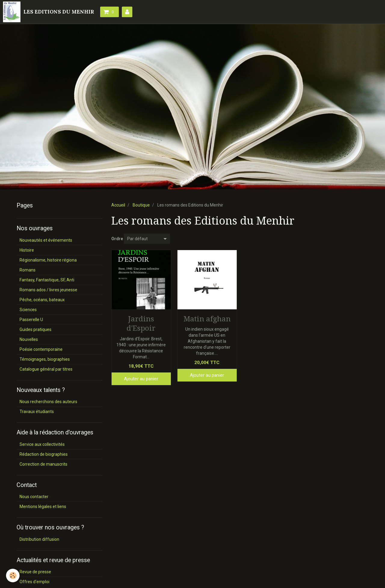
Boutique (141, 205)
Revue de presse (35, 572)
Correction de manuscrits (43, 464)
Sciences (28, 310)
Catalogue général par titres (46, 369)
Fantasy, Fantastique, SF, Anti (47, 280)
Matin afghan (207, 319)
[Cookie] (13, 576)
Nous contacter (34, 497)
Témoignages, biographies (45, 359)
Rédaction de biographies (44, 454)
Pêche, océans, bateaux (42, 300)
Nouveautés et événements (46, 240)
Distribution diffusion (39, 539)
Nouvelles (29, 339)
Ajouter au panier (141, 379)
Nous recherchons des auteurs (48, 402)
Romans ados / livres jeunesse (48, 290)
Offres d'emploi (34, 582)
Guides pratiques (35, 329)
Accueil (118, 205)
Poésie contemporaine (41, 349)
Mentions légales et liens (43, 507)
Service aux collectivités (42, 444)
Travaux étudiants (37, 412)
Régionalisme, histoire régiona (48, 260)
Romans (28, 270)
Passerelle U (31, 320)
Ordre (117, 239)
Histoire (27, 250)
